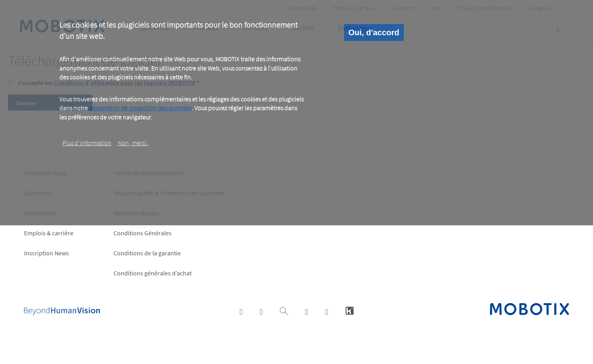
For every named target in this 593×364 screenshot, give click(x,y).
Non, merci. (133, 143)
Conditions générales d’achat (153, 273)
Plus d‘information (87, 143)
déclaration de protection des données (140, 108)
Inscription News (47, 253)
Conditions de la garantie (147, 253)
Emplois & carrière (49, 233)
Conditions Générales (143, 233)
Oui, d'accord (374, 32)
